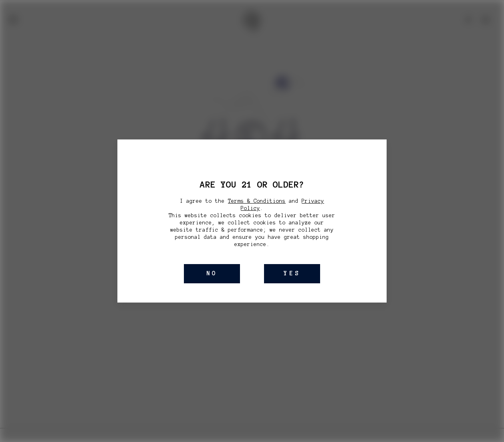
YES (292, 273)
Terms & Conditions (257, 201)
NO (212, 273)
